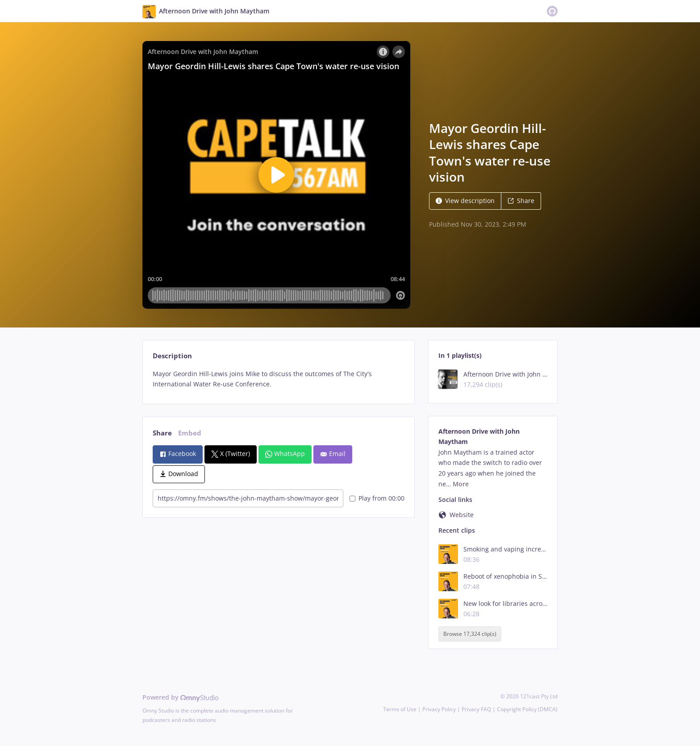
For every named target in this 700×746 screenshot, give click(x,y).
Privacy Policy (439, 709)
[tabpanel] (278, 379)
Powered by (181, 697)
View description (465, 201)
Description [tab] (172, 356)
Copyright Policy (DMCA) (527, 709)
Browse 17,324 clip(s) (470, 634)
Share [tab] (162, 433)
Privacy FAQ (476, 709)
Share (521, 201)
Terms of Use (400, 709)
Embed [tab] (190, 433)
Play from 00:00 (377, 498)
